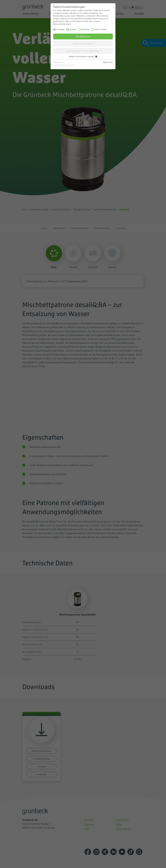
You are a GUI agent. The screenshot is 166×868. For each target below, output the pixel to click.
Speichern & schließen (83, 44)
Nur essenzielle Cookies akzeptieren (83, 51)
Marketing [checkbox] (85, 29)
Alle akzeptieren (83, 36)
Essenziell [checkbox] (60, 29)
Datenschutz (108, 62)
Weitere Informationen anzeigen (83, 57)
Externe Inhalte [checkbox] (100, 29)
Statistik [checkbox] (73, 29)
